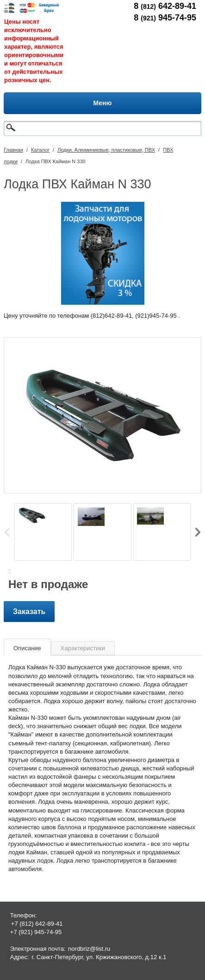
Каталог (40, 150)
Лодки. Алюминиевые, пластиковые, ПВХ (106, 150)
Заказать (29, 612)
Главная (13, 150)
